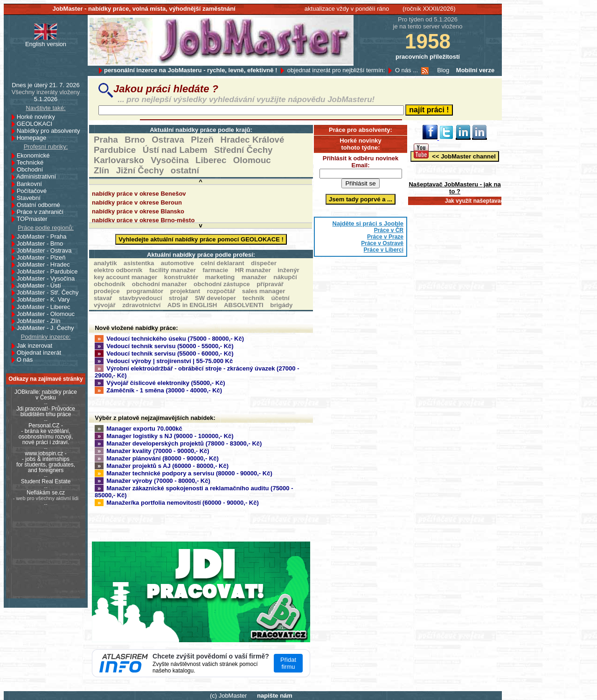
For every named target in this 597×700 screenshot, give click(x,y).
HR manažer (253, 270)
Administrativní (39, 176)
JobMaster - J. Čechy (48, 328)
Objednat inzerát (42, 353)
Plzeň (202, 140)
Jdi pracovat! (32, 409)
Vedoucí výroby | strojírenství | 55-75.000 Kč (164, 361)
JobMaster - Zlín (41, 321)
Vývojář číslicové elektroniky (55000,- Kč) (160, 383)
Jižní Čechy (140, 170)
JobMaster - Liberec (46, 307)
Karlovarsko (119, 160)
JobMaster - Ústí (42, 285)
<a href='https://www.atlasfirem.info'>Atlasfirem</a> (201, 663)
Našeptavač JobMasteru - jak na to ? (455, 188)
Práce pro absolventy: (361, 130)
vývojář (105, 305)
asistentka (139, 263)
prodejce (107, 291)
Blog (443, 70)
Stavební (31, 198)
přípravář (270, 284)
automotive (177, 263)
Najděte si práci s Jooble (368, 223)
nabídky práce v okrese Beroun (137, 204)
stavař (103, 298)
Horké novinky (38, 117)
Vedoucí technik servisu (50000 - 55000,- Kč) (164, 346)
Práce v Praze (385, 237)
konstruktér (181, 277)
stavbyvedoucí (141, 298)
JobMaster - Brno (43, 244)
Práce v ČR (389, 230)
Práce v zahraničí (43, 212)
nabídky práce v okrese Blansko (138, 213)
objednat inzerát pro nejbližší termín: (336, 70)
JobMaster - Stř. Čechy (50, 292)
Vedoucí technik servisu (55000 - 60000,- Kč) (164, 353)
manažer (254, 277)
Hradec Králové (252, 140)
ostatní (185, 170)
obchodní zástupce (222, 284)
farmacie (215, 270)
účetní (280, 298)
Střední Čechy (243, 150)
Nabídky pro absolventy (49, 131)
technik (253, 298)
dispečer (264, 263)
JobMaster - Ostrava (47, 250)
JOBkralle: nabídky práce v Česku (46, 395)
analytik (105, 263)
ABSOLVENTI (244, 305)
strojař (178, 298)
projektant (185, 291)
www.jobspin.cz (44, 453)
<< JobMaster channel (455, 155)
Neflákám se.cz (46, 493)
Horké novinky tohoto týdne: (361, 144)
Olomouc (252, 160)
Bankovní (32, 184)
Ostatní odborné (41, 205)
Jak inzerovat (37, 346)
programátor (145, 291)
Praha (106, 140)
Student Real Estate (46, 481)
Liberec (211, 160)
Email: (360, 165)
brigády (281, 305)
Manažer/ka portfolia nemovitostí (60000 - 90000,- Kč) (177, 503)
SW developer (215, 298)
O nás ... (406, 70)
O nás (25, 360)
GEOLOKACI (37, 124)
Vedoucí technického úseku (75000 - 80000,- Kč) (169, 339)
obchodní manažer (160, 284)
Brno (135, 140)
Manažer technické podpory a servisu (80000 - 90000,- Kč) (184, 473)
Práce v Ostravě (382, 243)
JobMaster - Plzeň (44, 257)
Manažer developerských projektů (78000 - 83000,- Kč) (178, 443)
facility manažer (173, 270)
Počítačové (34, 191)
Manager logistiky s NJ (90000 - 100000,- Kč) (164, 436)
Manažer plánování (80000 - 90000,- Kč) (157, 458)
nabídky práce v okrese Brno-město (143, 222)
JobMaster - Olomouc (48, 314)
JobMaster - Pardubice (50, 271)
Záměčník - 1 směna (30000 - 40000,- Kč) (158, 390)
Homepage (34, 138)
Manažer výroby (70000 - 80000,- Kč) (153, 481)
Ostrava (168, 140)
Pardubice (115, 150)
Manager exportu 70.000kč (139, 429)
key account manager (125, 277)
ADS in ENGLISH (192, 305)
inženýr (288, 270)
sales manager (264, 291)
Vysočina (170, 160)
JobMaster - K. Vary (46, 299)
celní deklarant (222, 263)
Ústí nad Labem (175, 150)
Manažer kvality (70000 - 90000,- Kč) (152, 451)
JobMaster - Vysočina (48, 278)
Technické (32, 162)
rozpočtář (221, 291)
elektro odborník (118, 270)
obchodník (109, 284)
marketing (220, 277)
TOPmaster (34, 219)
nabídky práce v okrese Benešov (139, 195)
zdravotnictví (141, 305)
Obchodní (32, 169)
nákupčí (285, 277)
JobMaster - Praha (44, 237)
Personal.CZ (44, 425)
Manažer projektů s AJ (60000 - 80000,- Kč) (162, 466)
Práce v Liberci (384, 250)
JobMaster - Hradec (46, 264)
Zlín (101, 170)
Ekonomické (36, 155)
